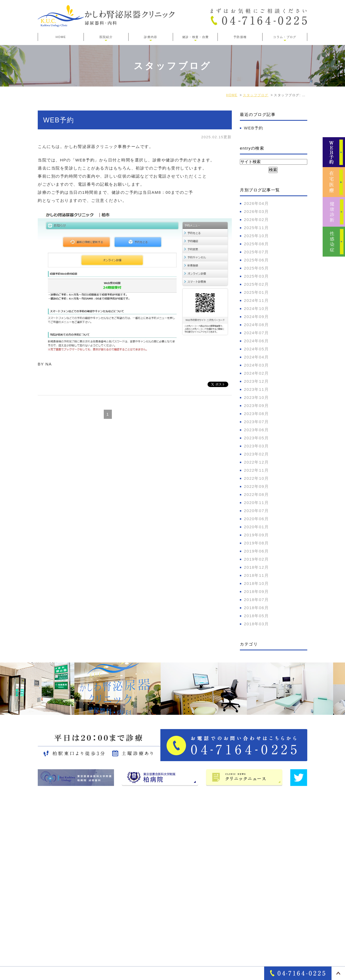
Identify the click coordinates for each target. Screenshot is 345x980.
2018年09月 (256, 591)
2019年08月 (256, 543)
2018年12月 (256, 567)
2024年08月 (256, 325)
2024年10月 (256, 308)
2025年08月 (256, 244)
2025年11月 (256, 228)
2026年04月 (256, 203)
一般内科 (247, 882)
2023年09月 (256, 406)
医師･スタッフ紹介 (184, 882)
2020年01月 (256, 527)
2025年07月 (256, 252)
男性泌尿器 (249, 854)
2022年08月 (256, 494)
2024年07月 (256, 333)
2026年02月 (256, 220)
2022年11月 (256, 470)
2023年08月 (256, 414)
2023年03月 (256, 446)
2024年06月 (256, 341)
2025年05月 (256, 268)
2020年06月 (256, 519)
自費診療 (247, 900)
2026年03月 (256, 211)
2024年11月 (256, 300)
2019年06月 (256, 551)
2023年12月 (256, 381)
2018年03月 (256, 624)
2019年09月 (256, 535)
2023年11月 (256, 389)
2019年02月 (256, 559)
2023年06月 (256, 430)
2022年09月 (256, 486)
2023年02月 (256, 454)
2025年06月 (256, 260)
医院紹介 (174, 854)
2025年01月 (256, 292)
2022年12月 (256, 462)
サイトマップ (179, 891)
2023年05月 (256, 438)
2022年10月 (256, 478)
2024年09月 (256, 317)
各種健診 (247, 919)
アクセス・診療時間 (185, 863)
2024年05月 (256, 349)
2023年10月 (256, 397)
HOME (61, 37)
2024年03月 (256, 365)
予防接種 (240, 37)
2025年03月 (256, 276)
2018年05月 (256, 616)
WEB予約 (58, 120)
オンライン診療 (254, 891)
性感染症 (247, 928)
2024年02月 (256, 373)
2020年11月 (256, 503)
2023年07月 (256, 422)
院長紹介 (174, 872)
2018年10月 (256, 583)
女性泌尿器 (249, 863)
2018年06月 (256, 608)
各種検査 (247, 909)
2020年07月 (256, 511)
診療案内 (247, 844)
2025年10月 (256, 236)
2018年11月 (256, 575)
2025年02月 (256, 284)
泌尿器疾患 (249, 872)
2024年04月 (256, 357)
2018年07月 (256, 600)
